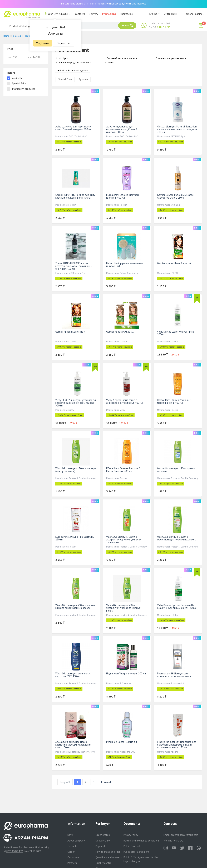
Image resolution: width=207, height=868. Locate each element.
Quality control (104, 863)
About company (76, 841)
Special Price (65, 79)
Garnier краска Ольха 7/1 (120, 332)
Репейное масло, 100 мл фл (122, 742)
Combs (110, 63)
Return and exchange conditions (141, 841)
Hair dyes (63, 58)
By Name (83, 79)
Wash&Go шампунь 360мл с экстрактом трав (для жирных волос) (123, 608)
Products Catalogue (18, 26)
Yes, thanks (43, 43)
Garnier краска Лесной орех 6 (174, 263)
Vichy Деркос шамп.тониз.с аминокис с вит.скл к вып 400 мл (124, 401)
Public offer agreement (136, 852)
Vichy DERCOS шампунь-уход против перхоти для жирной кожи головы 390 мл (76, 403)
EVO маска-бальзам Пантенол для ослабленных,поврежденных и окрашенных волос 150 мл (177, 745)
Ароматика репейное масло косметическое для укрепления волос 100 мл (73, 745)
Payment (100, 846)
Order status (170, 14)
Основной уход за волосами (122, 58)
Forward (106, 782)
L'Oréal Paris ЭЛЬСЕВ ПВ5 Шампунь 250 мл (75, 538)
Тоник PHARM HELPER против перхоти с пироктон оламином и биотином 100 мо (74, 266)
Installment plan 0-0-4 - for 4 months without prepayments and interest (104, 3)
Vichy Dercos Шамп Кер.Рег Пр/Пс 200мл (176, 333)
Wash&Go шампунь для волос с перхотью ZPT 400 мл (73, 675)
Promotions (109, 14)
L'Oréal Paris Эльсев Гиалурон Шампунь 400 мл (122, 196)
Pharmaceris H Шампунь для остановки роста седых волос (174, 675)
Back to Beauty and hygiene (74, 70)
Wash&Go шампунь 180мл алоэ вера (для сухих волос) (76, 470)
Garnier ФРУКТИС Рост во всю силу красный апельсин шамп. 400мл (75, 196)
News (70, 835)
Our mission (74, 857)
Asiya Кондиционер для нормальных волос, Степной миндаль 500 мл (122, 129)
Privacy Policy (131, 835)
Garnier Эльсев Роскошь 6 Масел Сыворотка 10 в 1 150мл (175, 196)
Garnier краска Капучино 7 (70, 332)
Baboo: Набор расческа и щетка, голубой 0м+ (125, 265)
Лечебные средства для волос (74, 63)
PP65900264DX (14, 851)
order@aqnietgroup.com (184, 835)
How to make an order (108, 852)
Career (71, 852)
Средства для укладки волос (171, 58)
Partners (72, 863)
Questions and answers (109, 857)
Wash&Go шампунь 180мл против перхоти (176, 470)
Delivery (93, 14)
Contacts (80, 14)
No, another (63, 43)
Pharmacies (126, 14)
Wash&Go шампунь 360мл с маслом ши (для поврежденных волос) (75, 606)
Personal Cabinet (194, 14)
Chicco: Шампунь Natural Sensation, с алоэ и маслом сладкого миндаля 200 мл (177, 129)
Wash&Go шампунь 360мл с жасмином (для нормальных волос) (177, 538)
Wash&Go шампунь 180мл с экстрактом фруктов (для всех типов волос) (124, 539)
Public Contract (132, 846)
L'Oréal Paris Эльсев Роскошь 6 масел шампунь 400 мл (174, 401)
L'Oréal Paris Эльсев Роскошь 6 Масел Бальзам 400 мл (123, 470)
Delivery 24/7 (103, 841)
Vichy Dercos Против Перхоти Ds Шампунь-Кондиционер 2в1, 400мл (177, 606)
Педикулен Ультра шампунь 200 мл (126, 673)
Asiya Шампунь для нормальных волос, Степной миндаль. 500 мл (73, 128)
